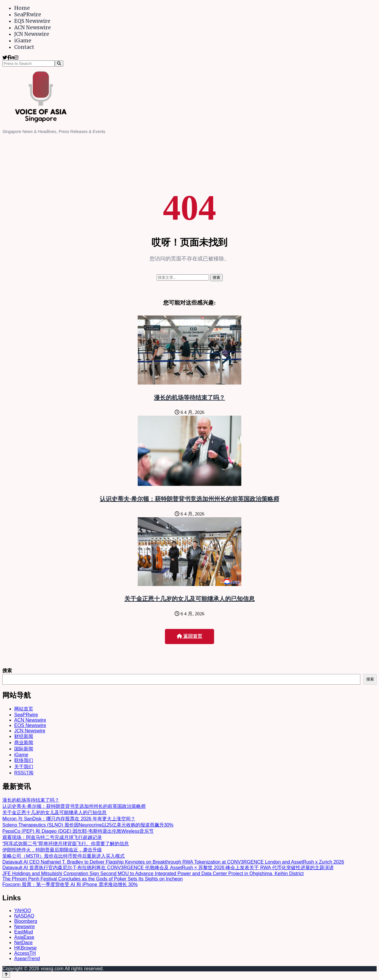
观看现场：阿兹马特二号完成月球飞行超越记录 (52, 837)
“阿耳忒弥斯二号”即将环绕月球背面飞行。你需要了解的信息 (66, 844)
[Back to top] (6, 975)
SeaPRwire (28, 15)
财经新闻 (24, 736)
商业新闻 (24, 743)
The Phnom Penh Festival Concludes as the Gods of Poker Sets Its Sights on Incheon (93, 879)
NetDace (23, 943)
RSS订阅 (24, 773)
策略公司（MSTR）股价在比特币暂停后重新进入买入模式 (64, 856)
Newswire (24, 927)
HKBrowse (25, 948)
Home (22, 8)
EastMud (24, 932)
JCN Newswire (32, 34)
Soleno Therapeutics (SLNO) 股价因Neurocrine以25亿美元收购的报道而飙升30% (88, 825)
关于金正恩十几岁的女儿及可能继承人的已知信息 (189, 599)
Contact (24, 47)
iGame (23, 41)
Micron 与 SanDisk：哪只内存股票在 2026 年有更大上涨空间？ (69, 819)
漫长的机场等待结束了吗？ (189, 398)
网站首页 (24, 709)
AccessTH (25, 953)
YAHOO (23, 911)
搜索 (7, 671)
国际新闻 (24, 749)
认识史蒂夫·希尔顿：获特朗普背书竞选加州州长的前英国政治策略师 (189, 499)
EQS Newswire (32, 21)
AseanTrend (27, 959)
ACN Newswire (33, 28)
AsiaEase (24, 937)
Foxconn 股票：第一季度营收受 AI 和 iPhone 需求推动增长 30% (70, 884)
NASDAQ (24, 916)
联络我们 (24, 760)
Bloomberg (26, 921)
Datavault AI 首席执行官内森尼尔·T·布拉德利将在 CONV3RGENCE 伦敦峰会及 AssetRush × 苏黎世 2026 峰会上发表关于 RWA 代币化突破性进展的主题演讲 (168, 868)
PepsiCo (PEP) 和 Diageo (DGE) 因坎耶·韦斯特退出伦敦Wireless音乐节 (78, 831)
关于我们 (24, 767)
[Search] (59, 64)
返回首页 (189, 636)
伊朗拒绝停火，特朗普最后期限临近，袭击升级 (52, 850)
